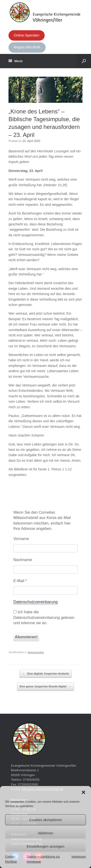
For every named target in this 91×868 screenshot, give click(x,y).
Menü (16, 61)
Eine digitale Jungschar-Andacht (45, 674)
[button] (83, 792)
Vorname (21, 539)
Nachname (23, 560)
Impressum (79, 857)
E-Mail (20, 581)
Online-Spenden (26, 35)
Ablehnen (45, 833)
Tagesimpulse (36, 652)
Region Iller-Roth (27, 47)
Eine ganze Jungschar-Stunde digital (46, 687)
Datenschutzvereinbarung (35, 602)
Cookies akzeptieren (46, 820)
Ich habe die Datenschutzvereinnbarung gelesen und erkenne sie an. (44, 617)
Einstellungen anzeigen (45, 846)
